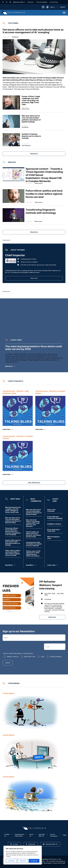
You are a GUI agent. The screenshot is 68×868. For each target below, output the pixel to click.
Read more (34, 154)
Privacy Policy (54, 2)
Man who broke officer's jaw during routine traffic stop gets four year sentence (33, 523)
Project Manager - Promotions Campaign (55, 518)
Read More (10, 565)
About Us (31, 835)
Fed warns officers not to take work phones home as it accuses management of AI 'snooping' (13, 531)
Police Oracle (26, 109)
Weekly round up (13, 657)
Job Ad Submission (54, 835)
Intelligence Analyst (54, 524)
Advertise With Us (20, 2)
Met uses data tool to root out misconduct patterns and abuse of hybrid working (13, 520)
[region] (23, 855)
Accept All (34, 861)
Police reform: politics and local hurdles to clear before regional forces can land (13, 553)
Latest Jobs (52, 565)
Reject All (23, 861)
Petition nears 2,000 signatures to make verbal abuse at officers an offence (33, 554)
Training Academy (56, 657)
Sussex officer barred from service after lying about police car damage (13, 543)
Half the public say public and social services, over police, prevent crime (33, 534)
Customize (11, 861)
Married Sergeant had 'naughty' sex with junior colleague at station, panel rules (13, 510)
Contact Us (30, 2)
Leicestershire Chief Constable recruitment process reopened (34, 544)
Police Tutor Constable (51, 510)
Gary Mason (15, 37)
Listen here (8, 429)
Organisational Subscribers (19, 835)
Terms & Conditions (42, 2)
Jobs (42, 657)
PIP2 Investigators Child (54, 538)
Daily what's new (30, 657)
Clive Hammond (26, 146)
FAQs (65, 835)
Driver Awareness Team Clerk (53, 530)
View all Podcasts (34, 483)
